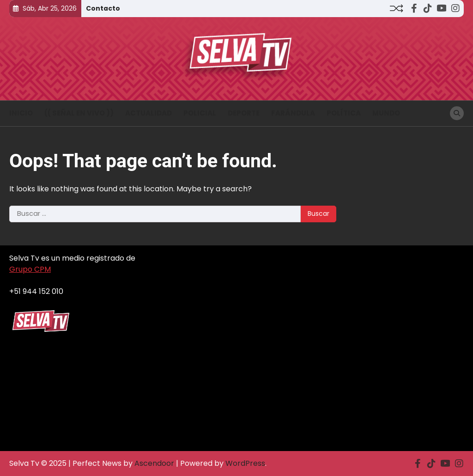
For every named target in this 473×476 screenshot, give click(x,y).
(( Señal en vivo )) (79, 113)
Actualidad (149, 113)
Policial (200, 113)
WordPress (245, 463)
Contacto (103, 8)
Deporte (244, 113)
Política (344, 113)
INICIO (21, 113)
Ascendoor (154, 463)
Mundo (386, 113)
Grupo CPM (30, 269)
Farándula (293, 113)
